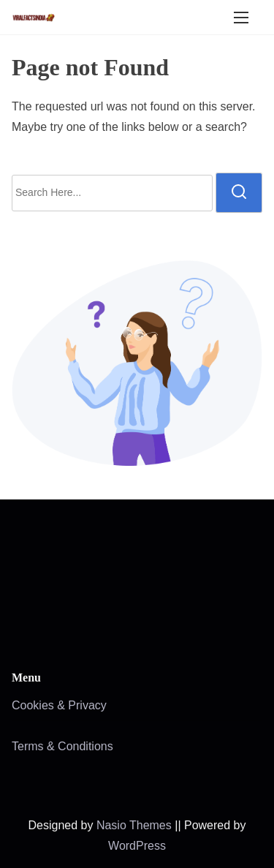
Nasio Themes (136, 825)
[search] (239, 192)
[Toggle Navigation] (241, 17)
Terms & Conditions (62, 746)
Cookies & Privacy (59, 705)
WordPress (137, 846)
